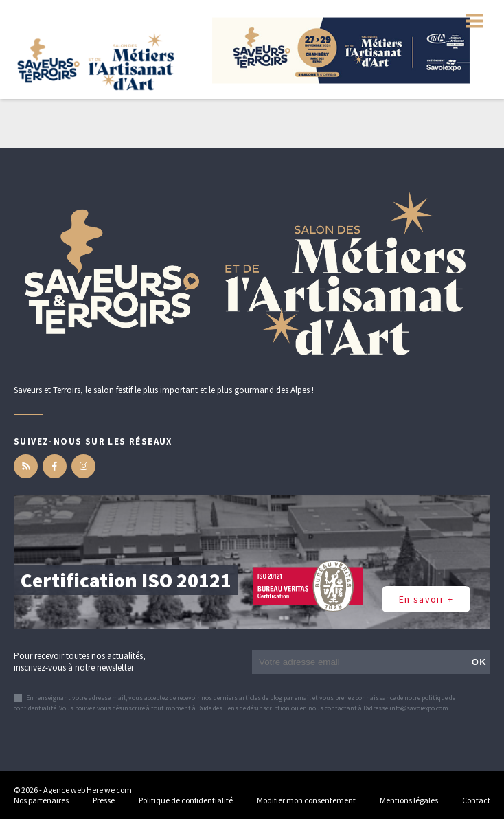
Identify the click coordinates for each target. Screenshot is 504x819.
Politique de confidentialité (186, 800)
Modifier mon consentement (306, 800)
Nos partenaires (41, 800)
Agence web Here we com (88, 790)
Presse (104, 800)
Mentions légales (409, 800)
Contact (476, 800)
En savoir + (426, 599)
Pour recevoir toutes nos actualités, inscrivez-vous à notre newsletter (80, 662)
